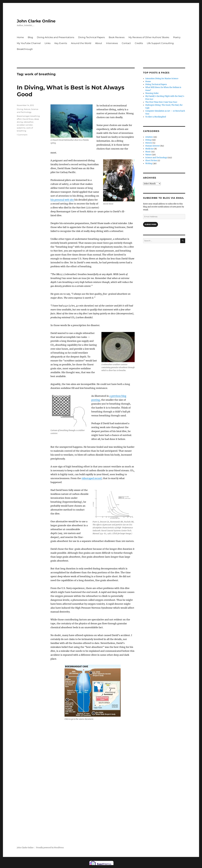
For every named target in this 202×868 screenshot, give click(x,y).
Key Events (61, 43)
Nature (27, 109)
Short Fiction (151, 161)
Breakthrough (25, 49)
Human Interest (152, 146)
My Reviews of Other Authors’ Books (149, 37)
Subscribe (151, 224)
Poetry (177, 37)
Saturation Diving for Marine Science (162, 79)
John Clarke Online (36, 21)
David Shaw (28, 119)
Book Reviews (117, 37)
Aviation (149, 137)
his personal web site (62, 200)
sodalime (21, 128)
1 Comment (22, 135)
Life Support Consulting (160, 43)
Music (148, 152)
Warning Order (152, 93)
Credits (139, 43)
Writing (149, 163)
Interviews (112, 43)
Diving (20, 109)
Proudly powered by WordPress (50, 848)
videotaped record (92, 478)
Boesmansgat (23, 116)
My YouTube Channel (29, 43)
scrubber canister (25, 125)
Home (20, 37)
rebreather (28, 122)
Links (48, 43)
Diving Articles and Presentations (56, 37)
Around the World (81, 43)
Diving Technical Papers (91, 37)
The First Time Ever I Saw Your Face (161, 102)
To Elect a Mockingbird (156, 117)
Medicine (149, 149)
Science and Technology (156, 158)
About (99, 43)
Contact (126, 43)
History (149, 143)
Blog (30, 37)
